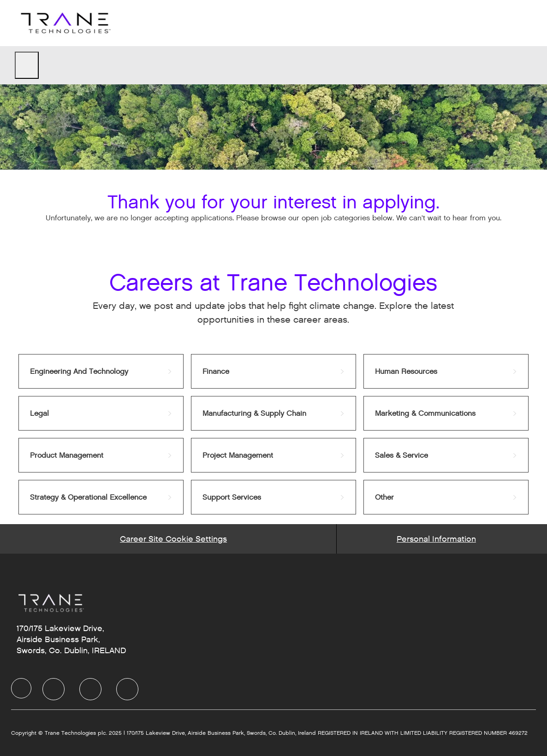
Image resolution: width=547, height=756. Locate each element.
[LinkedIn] (54, 689)
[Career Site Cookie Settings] (173, 539)
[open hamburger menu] (27, 65)
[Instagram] (127, 689)
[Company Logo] (65, 23)
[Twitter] (90, 689)
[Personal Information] (436, 539)
